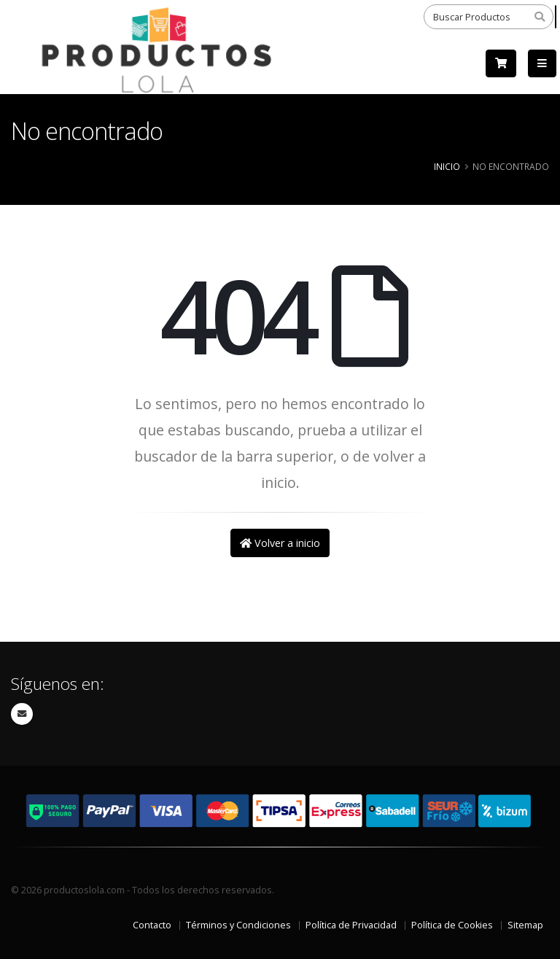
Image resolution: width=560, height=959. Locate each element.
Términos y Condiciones (238, 925)
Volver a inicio (280, 543)
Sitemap (525, 925)
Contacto (152, 925)
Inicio (447, 166)
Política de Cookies (452, 925)
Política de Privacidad (351, 925)
